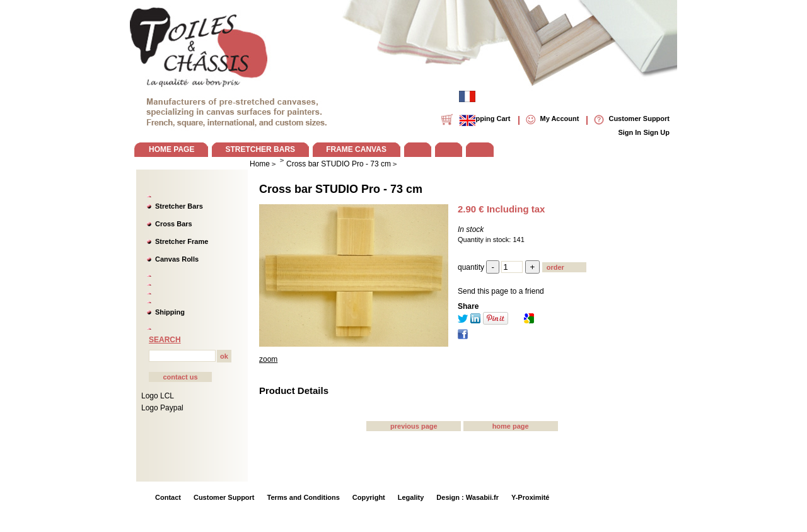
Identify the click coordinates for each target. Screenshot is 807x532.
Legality (411, 497)
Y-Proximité (531, 497)
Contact (168, 497)
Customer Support (224, 497)
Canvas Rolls (177, 259)
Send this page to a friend (501, 291)
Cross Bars (174, 224)
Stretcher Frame (182, 241)
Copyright (369, 497)
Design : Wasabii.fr (467, 497)
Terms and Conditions (304, 497)
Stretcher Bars (179, 206)
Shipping (170, 312)
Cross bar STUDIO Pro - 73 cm (341, 189)
